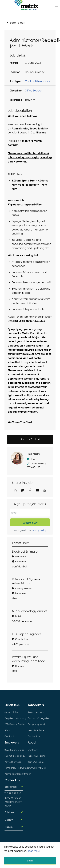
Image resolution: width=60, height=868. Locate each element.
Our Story (33, 750)
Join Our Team (36, 762)
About (8, 730)
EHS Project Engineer (26, 634)
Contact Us (34, 736)
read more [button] (34, 851)
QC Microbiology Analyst (30, 611)
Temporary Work (36, 724)
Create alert (30, 523)
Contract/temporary (37, 81)
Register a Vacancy (14, 718)
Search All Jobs (36, 712)
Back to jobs (17, 23)
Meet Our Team (36, 756)
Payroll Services (13, 762)
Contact (9, 736)
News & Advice (36, 730)
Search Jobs (11, 712)
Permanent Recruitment (14, 774)
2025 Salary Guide (14, 724)
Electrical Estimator (25, 551)
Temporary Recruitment (14, 768)
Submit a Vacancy (14, 756)
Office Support (34, 90)
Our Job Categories (37, 718)
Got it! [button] (30, 861)
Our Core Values (37, 768)
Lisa (31, 459)
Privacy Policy (39, 530)
